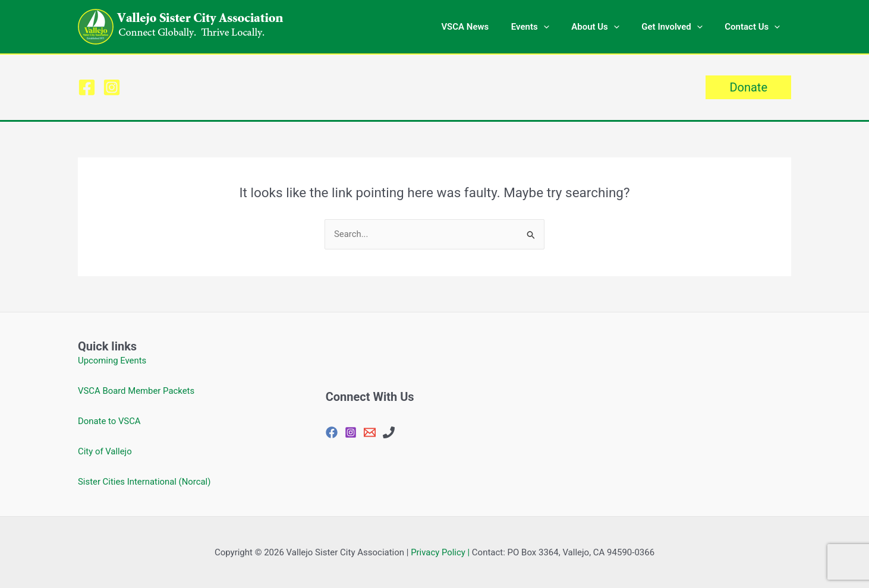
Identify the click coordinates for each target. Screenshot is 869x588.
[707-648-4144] (389, 432)
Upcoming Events (112, 361)
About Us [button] (607, 27)
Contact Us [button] (755, 27)
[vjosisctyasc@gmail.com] (370, 432)
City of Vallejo (105, 451)
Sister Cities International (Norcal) (145, 482)
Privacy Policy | (440, 552)
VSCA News (485, 27)
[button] (559, 27)
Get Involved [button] (679, 27)
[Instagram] (112, 87)
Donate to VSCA (109, 421)
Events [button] (546, 27)
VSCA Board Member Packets (137, 391)
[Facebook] (87, 87)
